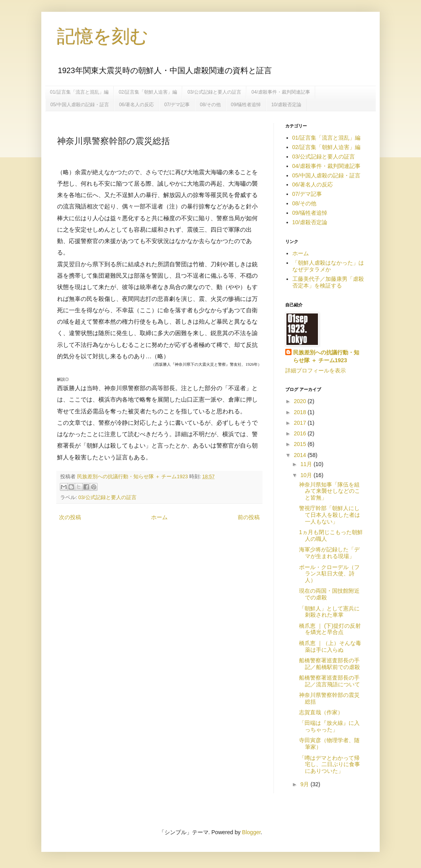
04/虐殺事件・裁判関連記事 (281, 92)
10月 (307, 475)
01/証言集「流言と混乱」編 (79, 92)
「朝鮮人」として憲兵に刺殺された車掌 (329, 612)
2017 (301, 423)
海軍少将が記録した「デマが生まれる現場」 (329, 553)
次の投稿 (70, 517)
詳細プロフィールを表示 (316, 370)
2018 (301, 412)
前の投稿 (249, 517)
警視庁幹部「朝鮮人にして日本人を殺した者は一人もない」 (330, 515)
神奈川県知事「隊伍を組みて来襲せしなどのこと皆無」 (330, 491)
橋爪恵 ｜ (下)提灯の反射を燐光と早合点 (330, 629)
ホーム (159, 517)
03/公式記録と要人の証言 (214, 92)
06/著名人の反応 (137, 105)
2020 (301, 401)
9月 (305, 784)
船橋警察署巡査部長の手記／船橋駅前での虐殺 (330, 664)
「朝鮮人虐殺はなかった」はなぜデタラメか (328, 266)
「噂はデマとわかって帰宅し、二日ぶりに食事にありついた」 (330, 765)
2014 (301, 455)
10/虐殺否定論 (286, 105)
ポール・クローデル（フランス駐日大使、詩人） (329, 574)
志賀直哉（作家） (321, 712)
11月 (307, 464)
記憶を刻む (103, 36)
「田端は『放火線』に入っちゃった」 (329, 726)
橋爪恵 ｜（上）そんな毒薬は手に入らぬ (330, 646)
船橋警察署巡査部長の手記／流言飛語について (330, 681)
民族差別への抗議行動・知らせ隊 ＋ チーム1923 (326, 356)
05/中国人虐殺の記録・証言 (80, 105)
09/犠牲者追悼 (246, 105)
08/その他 (210, 105)
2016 (301, 433)
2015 (301, 444)
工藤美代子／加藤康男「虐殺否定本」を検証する (328, 282)
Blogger (251, 832)
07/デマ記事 (177, 105)
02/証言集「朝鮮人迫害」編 (148, 92)
